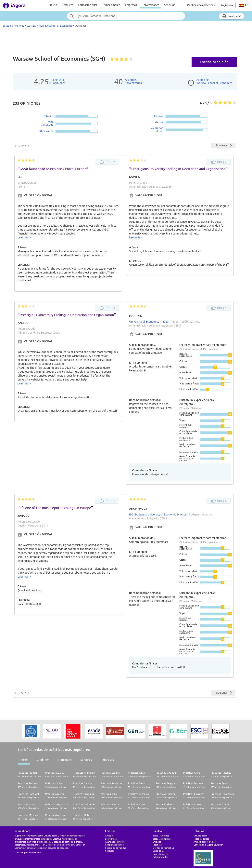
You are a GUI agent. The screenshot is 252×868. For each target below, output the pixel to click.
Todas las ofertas (161, 836)
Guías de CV (159, 851)
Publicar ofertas (160, 857)
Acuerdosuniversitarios (133, 81)
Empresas (131, 5)
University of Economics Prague (149, 322)
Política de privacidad (116, 848)
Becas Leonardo (160, 854)
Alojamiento (46, 131)
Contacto (109, 851)
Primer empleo (111, 5)
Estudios (8, 26)
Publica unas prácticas (201, 5)
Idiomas (159, 116)
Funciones (65, 760)
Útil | (107, 162)
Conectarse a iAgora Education (208, 845)
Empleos (157, 842)
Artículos (169, 5)
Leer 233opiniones (59, 81)
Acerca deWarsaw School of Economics (214, 81)
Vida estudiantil (47, 123)
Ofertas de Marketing (163, 848)
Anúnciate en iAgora (115, 842)
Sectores (86, 760)
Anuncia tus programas (205, 842)
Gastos (159, 122)
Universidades (150, 5)
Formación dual (88, 5)
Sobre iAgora (111, 839)
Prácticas (68, 5)
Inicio (54, 5)
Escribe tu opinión (214, 62)
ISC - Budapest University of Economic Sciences (158, 514)
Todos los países (201, 839)
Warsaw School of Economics (55, 26)
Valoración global (157, 129)
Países (24, 760)
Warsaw (31, 26)
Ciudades (43, 760)
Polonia (20, 26)
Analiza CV (232, 16)
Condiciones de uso (114, 845)
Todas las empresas (162, 839)
